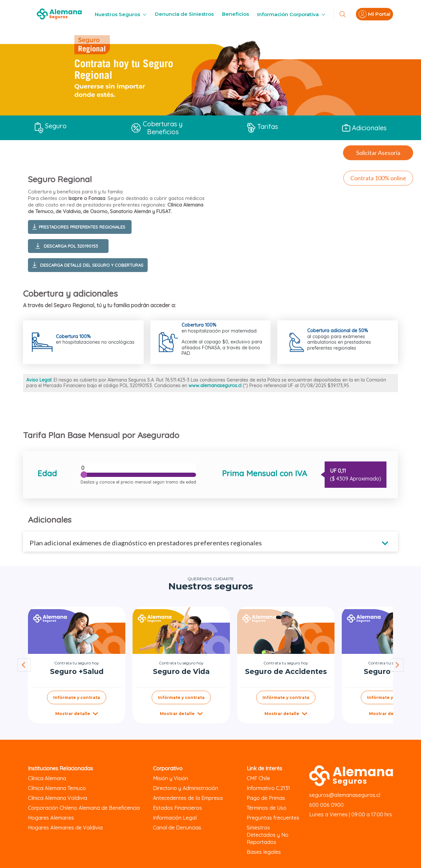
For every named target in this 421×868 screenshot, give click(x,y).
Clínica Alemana (47, 778)
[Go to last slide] (24, 665)
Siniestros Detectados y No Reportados (268, 835)
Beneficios (235, 14)
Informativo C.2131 (268, 788)
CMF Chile (258, 778)
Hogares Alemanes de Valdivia (65, 828)
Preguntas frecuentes (273, 818)
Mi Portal (374, 14)
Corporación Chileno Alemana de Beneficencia (84, 808)
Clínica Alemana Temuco (57, 788)
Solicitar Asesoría (378, 153)
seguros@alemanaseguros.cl (345, 795)
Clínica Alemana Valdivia (58, 798)
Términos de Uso (267, 808)
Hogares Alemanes (51, 818)
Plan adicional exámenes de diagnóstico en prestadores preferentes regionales (146, 543)
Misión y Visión (171, 778)
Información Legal (175, 818)
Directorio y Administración (186, 788)
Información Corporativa (291, 14)
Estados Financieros (177, 808)
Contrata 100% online (378, 178)
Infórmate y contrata (77, 697)
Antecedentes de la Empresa (188, 798)
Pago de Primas (266, 798)
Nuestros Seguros (121, 14)
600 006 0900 (326, 805)
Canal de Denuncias (177, 828)
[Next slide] (397, 665)
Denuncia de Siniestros (184, 14)
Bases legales (264, 852)
